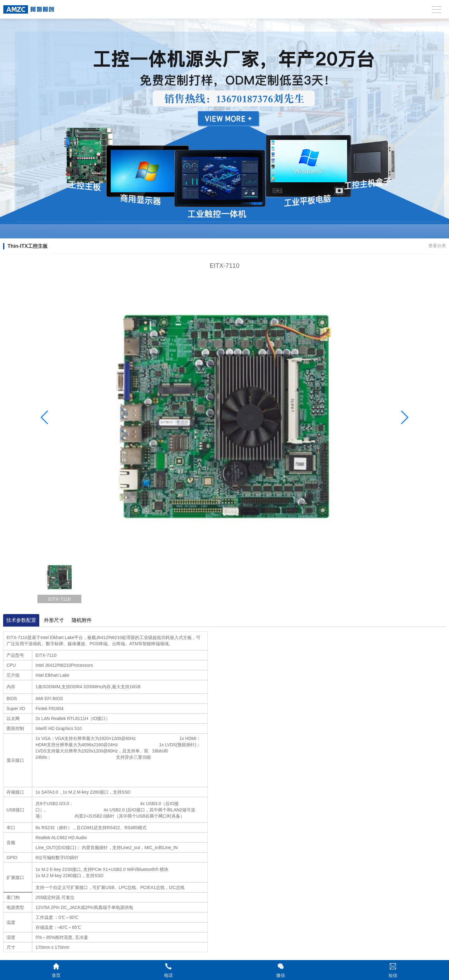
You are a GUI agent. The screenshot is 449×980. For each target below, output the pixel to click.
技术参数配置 (21, 620)
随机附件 (82, 620)
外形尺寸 (54, 620)
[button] (404, 417)
